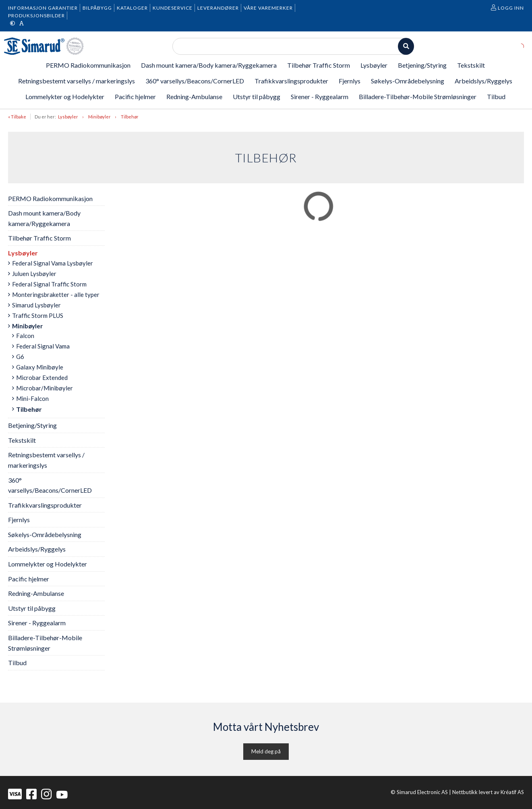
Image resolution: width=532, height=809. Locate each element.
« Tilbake (17, 117)
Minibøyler (99, 117)
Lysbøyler (68, 117)
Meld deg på (266, 751)
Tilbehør (130, 117)
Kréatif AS (512, 792)
